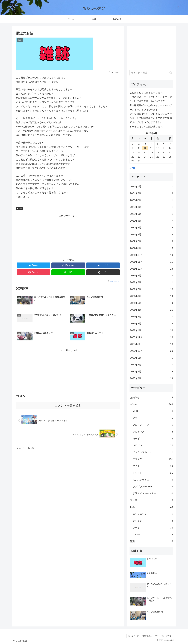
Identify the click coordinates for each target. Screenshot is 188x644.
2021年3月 (151, 317)
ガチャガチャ (153, 514)
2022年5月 (151, 221)
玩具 (151, 507)
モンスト (153, 473)
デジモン (153, 521)
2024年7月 (151, 187)
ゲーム (151, 404)
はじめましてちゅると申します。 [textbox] (147, 93)
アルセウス (153, 432)
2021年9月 (151, 276)
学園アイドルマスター (153, 493)
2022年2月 (151, 241)
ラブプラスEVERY (153, 487)
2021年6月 (151, 296)
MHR (153, 411)
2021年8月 (151, 282)
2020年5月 (151, 358)
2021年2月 (151, 324)
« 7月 (132, 168)
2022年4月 (151, 228)
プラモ (153, 528)
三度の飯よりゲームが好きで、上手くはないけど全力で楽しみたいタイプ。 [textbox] (151, 99)
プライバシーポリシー (164, 636)
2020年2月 (151, 378)
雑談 (19, 208)
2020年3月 (151, 372)
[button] (171, 73)
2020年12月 (151, 337)
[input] (151, 73)
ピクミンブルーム (153, 452)
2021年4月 (151, 310)
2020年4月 (151, 365)
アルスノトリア (153, 425)
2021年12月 (151, 255)
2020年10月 (151, 351)
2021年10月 (151, 269)
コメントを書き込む (68, 406)
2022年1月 (151, 248)
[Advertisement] (68, 236)
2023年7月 (151, 200)
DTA (154, 535)
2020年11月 (151, 344)
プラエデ (153, 459)
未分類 (151, 500)
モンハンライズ (153, 480)
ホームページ (133, 636)
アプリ (153, 418)
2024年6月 (151, 193)
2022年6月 (151, 214)
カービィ (153, 439)
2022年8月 (151, 207)
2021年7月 (151, 289)
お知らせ (151, 397)
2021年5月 (151, 303)
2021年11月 (151, 262)
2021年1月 (151, 330)
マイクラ (153, 466)
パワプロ (153, 445)
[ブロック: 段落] (151, 93)
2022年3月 (151, 235)
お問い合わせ (147, 636)
